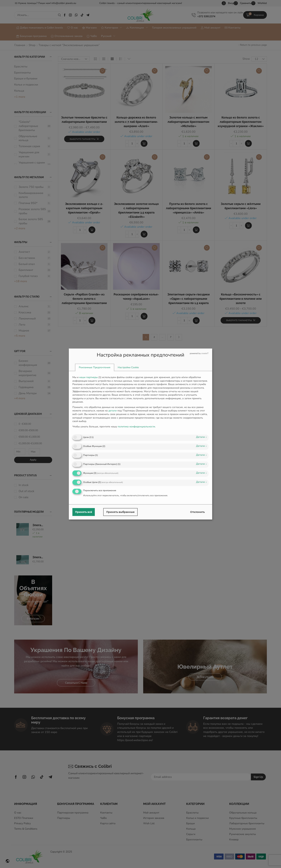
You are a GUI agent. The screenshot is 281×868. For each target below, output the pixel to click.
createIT (205, 353)
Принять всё (84, 512)
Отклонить (197, 512)
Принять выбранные (120, 512)
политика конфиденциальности (136, 427)
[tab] (95, 368)
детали (201, 437)
